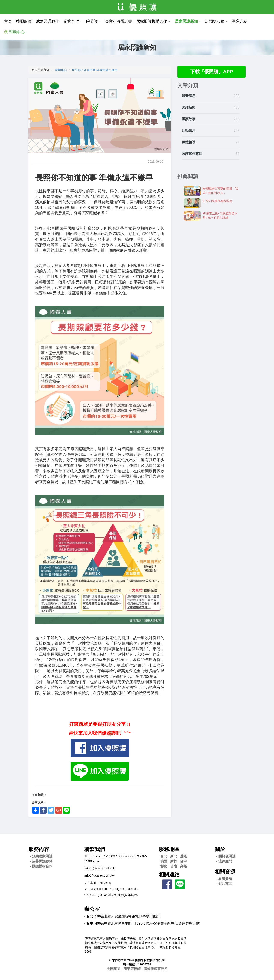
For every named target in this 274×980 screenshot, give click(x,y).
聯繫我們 (95, 849)
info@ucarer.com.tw (100, 875)
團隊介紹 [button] (240, 21)
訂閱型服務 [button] (215, 21)
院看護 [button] (92, 21)
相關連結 (169, 875)
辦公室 (92, 909)
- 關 (226, 856)
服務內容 (39, 849)
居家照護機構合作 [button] (152, 21)
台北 (164, 856)
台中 (183, 861)
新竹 (174, 861)
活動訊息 (189, 131)
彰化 (164, 866)
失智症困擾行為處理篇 (217, 201)
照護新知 (189, 108)
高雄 (183, 866)
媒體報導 (189, 143)
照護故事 (189, 119)
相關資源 (225, 872)
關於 (220, 849)
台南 (174, 866)
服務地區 (169, 849)
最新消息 (61, 70)
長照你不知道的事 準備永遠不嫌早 (95, 70)
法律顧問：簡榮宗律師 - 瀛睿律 (137, 969)
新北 (174, 856)
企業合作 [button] (71, 21)
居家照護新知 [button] (186, 21)
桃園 (164, 861)
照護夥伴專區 (192, 154)
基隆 (183, 856)
